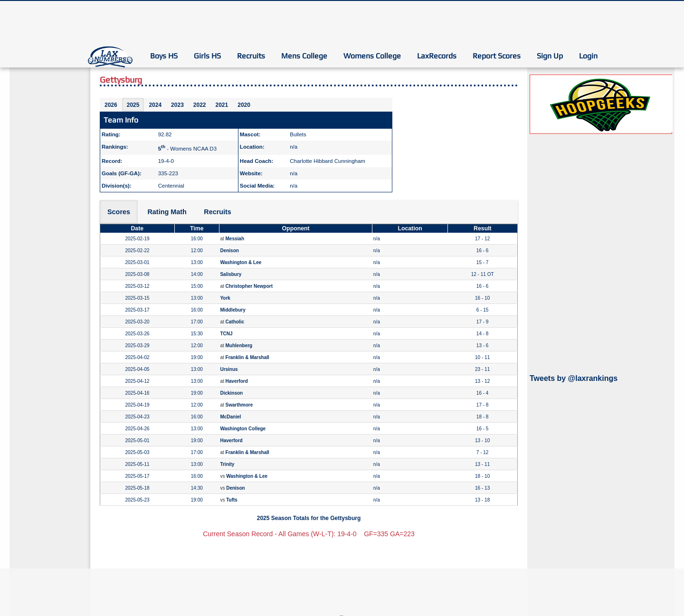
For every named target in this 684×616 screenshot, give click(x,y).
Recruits (251, 56)
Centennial (171, 186)
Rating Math (167, 212)
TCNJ (226, 334)
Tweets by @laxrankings (574, 378)
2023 (177, 105)
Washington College (243, 429)
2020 (244, 105)
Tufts (232, 500)
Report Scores (497, 56)
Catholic (235, 322)
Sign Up (550, 56)
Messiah (235, 239)
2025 (133, 105)
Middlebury (233, 310)
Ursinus (229, 369)
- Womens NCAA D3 (187, 149)
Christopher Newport (249, 286)
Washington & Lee (241, 262)
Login (588, 56)
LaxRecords (437, 56)
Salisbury (231, 274)
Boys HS (164, 56)
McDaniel (230, 417)
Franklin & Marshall (247, 357)
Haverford (237, 381)
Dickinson (231, 393)
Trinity (227, 464)
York (225, 298)
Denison (229, 251)
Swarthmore (239, 405)
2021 (222, 105)
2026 (111, 105)
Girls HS (207, 56)
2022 (200, 105)
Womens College (372, 56)
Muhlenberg (239, 346)
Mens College (304, 56)
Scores (119, 212)
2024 (155, 105)
